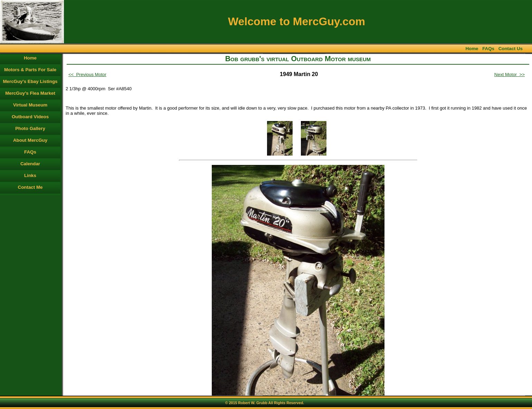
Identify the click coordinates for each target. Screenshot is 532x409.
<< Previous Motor (87, 75)
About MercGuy (30, 140)
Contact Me (30, 187)
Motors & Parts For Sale (30, 70)
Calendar (30, 164)
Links (30, 175)
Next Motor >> (510, 75)
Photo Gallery (30, 128)
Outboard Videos (30, 117)
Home (472, 49)
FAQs (488, 49)
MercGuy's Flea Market (30, 93)
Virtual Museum (30, 105)
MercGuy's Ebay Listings (30, 81)
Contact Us (511, 49)
